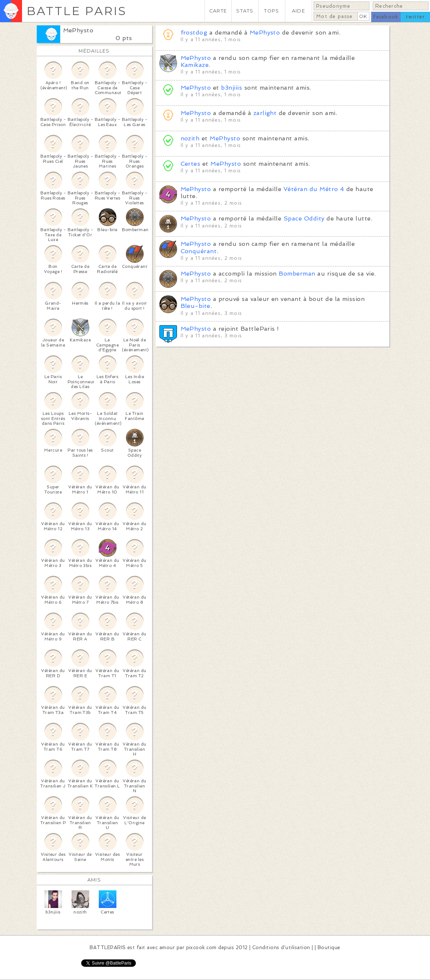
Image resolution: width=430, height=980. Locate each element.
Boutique (329, 947)
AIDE (299, 11)
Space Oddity (304, 218)
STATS (245, 11)
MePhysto (78, 30)
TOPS (272, 11)
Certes (191, 164)
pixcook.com (201, 947)
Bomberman (297, 274)
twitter (415, 17)
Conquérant (199, 251)
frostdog (194, 33)
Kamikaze (195, 65)
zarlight (265, 113)
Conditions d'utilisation (281, 947)
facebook (386, 17)
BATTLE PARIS (77, 11)
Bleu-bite (196, 306)
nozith (190, 138)
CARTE (218, 11)
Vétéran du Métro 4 (314, 189)
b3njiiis (232, 88)
